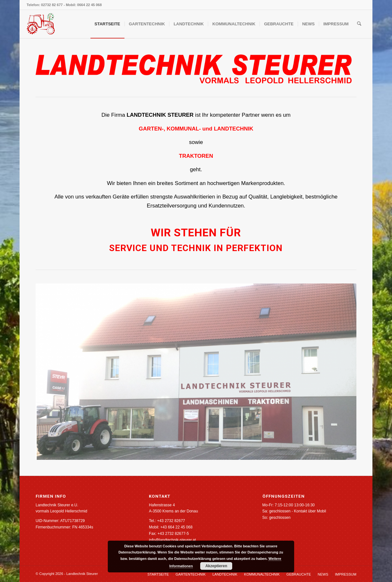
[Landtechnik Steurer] (41, 24)
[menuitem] (107, 24)
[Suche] (359, 24)
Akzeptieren (216, 566)
